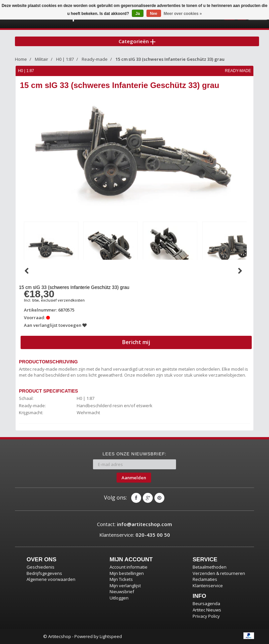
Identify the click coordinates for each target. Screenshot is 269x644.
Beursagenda (206, 603)
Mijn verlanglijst (125, 586)
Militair (42, 59)
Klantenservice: (135, 535)
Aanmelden (134, 478)
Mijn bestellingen (127, 573)
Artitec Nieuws (207, 610)
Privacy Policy (206, 616)
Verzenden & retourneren (219, 573)
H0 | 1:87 (65, 59)
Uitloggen (119, 598)
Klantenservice (208, 586)
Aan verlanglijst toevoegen (55, 325)
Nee (154, 14)
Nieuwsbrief (122, 592)
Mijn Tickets (121, 579)
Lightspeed (111, 636)
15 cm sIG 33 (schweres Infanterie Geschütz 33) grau (170, 59)
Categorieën (137, 41)
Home (21, 59)
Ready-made (95, 59)
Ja (138, 14)
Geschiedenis (41, 567)
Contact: (134, 524)
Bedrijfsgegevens (44, 573)
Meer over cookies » (183, 14)
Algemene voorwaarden (51, 579)
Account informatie (129, 567)
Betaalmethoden (210, 567)
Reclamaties (205, 579)
